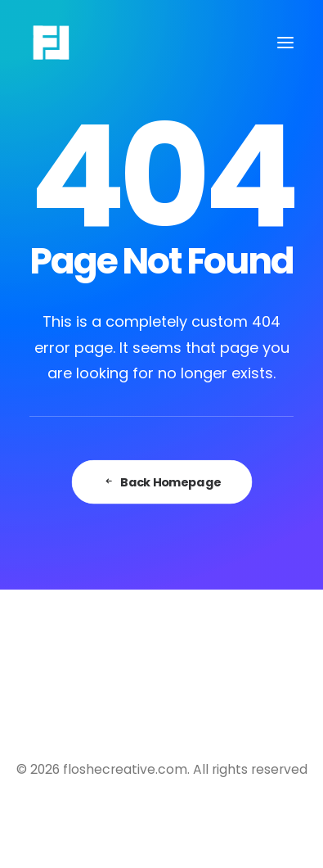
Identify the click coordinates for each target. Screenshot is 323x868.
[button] (285, 43)
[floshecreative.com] (51, 43)
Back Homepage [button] (162, 481)
